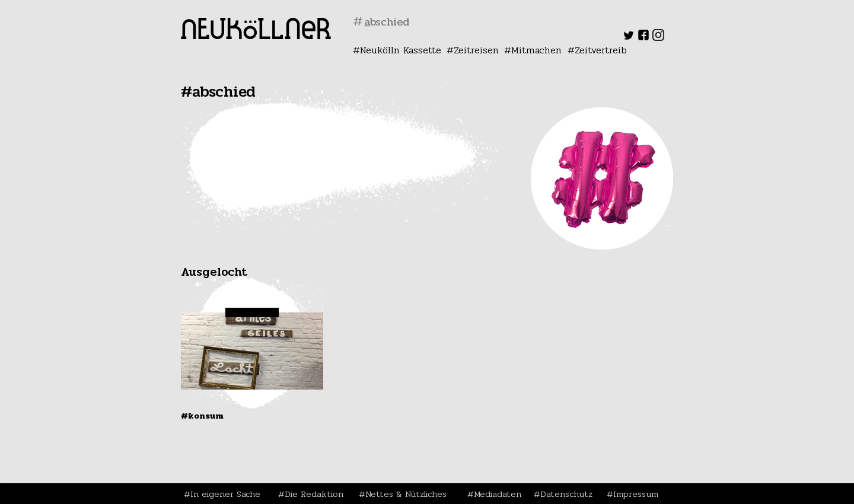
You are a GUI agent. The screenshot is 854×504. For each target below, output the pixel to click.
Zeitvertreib (601, 50)
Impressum (636, 494)
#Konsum (202, 416)
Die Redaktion (314, 494)
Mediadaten (498, 494)
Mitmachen (536, 50)
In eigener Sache (225, 494)
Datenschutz (566, 494)
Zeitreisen (476, 50)
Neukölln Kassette (401, 50)
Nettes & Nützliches (406, 494)
